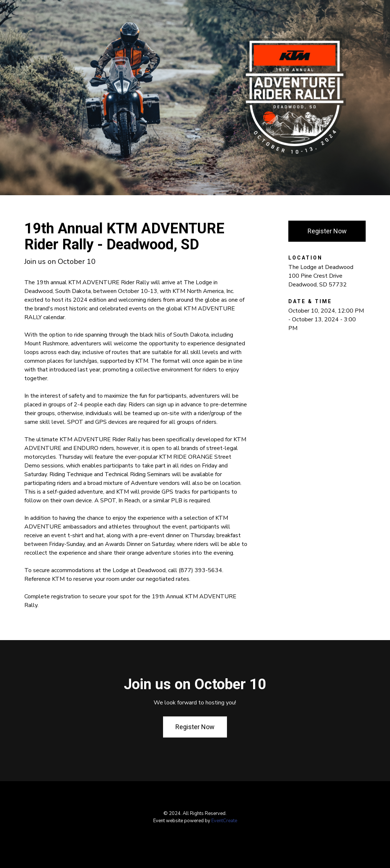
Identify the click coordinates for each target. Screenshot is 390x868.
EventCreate (224, 821)
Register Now (327, 231)
